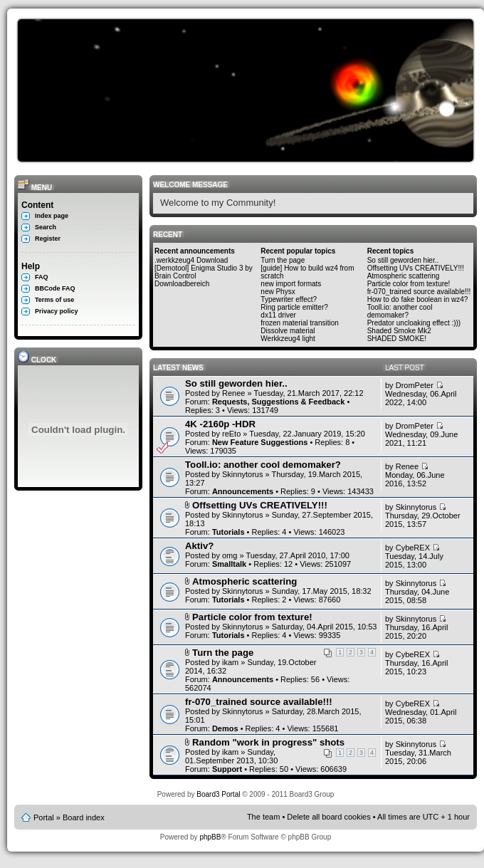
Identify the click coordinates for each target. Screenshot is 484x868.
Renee (233, 393)
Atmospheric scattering (404, 276)
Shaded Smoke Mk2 (399, 331)
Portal (44, 817)
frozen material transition (300, 323)
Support (227, 769)
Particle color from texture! (409, 284)
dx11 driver (278, 315)
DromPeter (415, 385)
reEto (231, 434)
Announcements (243, 491)
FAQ (42, 277)
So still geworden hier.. (403, 260)
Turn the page (283, 260)
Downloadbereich (182, 284)
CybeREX (413, 548)
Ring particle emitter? (294, 307)
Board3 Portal (218, 794)
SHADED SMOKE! (397, 339)
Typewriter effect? (289, 299)
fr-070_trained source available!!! (419, 292)
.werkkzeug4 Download (191, 260)
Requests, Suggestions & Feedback (278, 402)
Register (48, 239)
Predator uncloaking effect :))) (414, 323)
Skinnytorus (242, 474)
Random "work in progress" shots (268, 742)
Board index (84, 817)
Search (46, 227)
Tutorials (228, 532)
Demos (225, 728)
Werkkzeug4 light (288, 339)
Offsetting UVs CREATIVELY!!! (416, 268)
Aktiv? (199, 546)
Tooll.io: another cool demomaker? (400, 311)
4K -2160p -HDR (220, 424)
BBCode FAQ (55, 288)
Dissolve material (288, 331)
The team (263, 817)
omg (230, 555)
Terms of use (54, 300)
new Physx (278, 292)
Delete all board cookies (328, 817)
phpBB (210, 837)
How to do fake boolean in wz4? (418, 299)
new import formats (291, 284)
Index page (52, 216)
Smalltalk (229, 564)
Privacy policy (57, 311)
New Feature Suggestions (260, 442)
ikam (230, 662)
